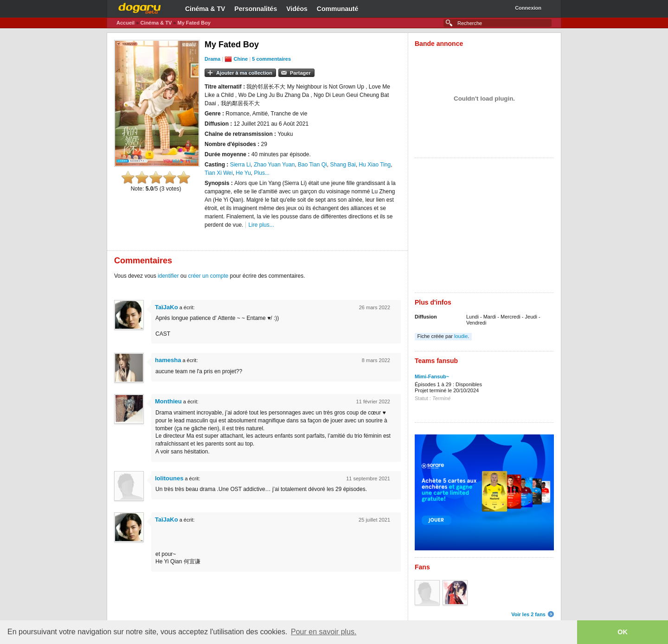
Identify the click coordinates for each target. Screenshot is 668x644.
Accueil (125, 23)
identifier (168, 276)
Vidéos (297, 9)
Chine (241, 59)
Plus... (262, 173)
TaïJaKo (167, 307)
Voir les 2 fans (528, 614)
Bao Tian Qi (312, 165)
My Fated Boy (194, 23)
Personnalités (256, 9)
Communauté (337, 9)
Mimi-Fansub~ (432, 376)
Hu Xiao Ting (375, 165)
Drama (212, 59)
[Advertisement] (484, 228)
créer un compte (208, 276)
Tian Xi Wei (219, 173)
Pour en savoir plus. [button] (324, 632)
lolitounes (169, 478)
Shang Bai (343, 165)
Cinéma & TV (205, 9)
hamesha (168, 360)
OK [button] (623, 632)
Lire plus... (261, 225)
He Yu (243, 173)
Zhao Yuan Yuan (274, 165)
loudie (461, 336)
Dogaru (140, 7)
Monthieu (168, 401)
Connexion (528, 8)
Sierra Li (241, 165)
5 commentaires (271, 59)
